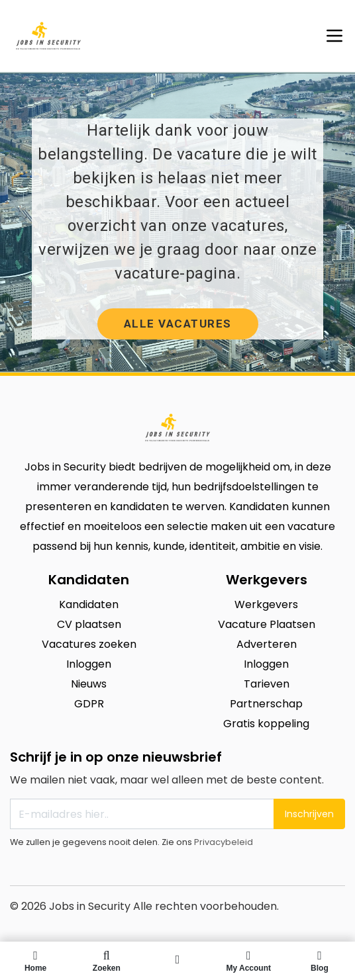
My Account (249, 961)
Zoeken (106, 961)
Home (35, 961)
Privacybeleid (224, 842)
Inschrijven (309, 814)
